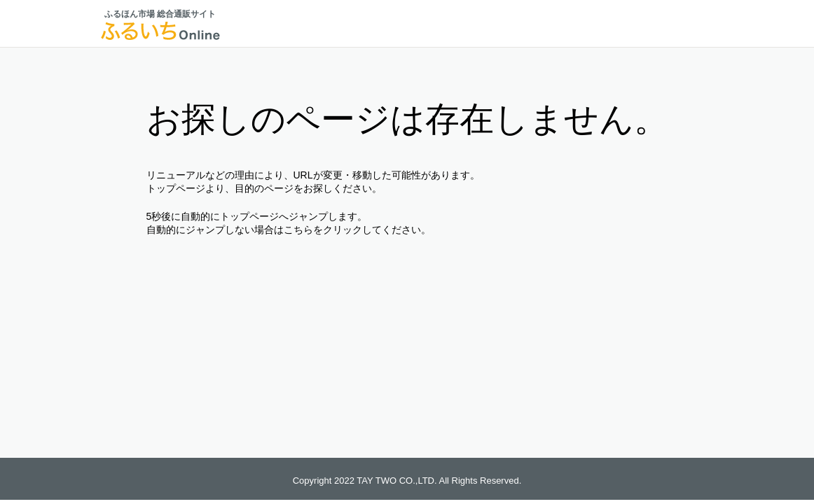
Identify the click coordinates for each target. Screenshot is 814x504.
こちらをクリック (323, 230)
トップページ (176, 188)
